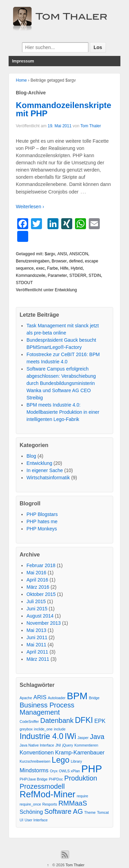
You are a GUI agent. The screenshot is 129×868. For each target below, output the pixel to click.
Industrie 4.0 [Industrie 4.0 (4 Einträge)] (41, 736)
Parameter (57, 275)
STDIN (95, 275)
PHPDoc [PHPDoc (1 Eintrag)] (56, 779)
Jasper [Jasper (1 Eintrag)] (83, 738)
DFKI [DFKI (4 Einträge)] (84, 720)
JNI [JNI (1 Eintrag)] (58, 745)
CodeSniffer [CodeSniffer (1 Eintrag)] (29, 722)
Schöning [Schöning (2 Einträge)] (31, 812)
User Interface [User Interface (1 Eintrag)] (36, 820)
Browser (59, 261)
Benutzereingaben (33, 261)
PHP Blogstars (42, 514)
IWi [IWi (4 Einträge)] (70, 736)
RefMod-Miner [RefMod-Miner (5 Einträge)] (47, 794)
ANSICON (79, 254)
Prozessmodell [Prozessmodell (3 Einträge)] (42, 787)
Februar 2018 (41, 565)
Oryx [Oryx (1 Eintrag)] (54, 771)
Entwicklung (66, 290)
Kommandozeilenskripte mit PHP (63, 109)
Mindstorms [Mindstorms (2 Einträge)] (34, 770)
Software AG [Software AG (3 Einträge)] (64, 812)
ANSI (62, 254)
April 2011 (37, 652)
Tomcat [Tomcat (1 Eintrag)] (103, 812)
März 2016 (38, 587)
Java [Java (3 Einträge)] (97, 737)
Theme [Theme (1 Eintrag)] (90, 812)
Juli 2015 (36, 601)
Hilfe (64, 268)
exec (40, 268)
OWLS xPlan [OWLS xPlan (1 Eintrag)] (69, 771)
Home (21, 80)
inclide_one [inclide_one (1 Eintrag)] (43, 729)
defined (76, 261)
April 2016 (37, 580)
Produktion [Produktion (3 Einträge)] (81, 778)
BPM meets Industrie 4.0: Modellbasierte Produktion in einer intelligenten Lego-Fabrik (63, 412)
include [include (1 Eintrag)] (60, 729)
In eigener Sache (45, 470)
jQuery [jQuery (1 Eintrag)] (68, 745)
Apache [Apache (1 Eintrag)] (26, 698)
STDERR (78, 275)
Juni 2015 (37, 609)
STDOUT (24, 283)
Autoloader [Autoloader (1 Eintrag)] (57, 698)
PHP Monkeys (42, 529)
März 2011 (38, 659)
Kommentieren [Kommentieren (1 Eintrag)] (86, 745)
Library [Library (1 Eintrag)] (77, 761)
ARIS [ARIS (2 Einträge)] (40, 697)
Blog (31, 456)
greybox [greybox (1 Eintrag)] (26, 729)
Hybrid (77, 268)
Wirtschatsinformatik (48, 478)
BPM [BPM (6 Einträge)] (77, 696)
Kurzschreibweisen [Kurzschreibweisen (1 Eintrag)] (35, 761)
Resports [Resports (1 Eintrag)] (50, 804)
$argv (50, 254)
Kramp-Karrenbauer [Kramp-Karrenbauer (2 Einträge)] (80, 752)
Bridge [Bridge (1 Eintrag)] (94, 698)
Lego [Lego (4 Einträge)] (60, 760)
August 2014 (40, 616)
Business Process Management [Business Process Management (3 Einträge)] (47, 709)
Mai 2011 (36, 645)
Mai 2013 (36, 630)
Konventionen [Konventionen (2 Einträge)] (37, 752)
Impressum (23, 61)
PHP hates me (42, 521)
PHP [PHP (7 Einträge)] (92, 769)
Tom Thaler (91, 126)
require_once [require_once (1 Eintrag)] (30, 804)
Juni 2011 (37, 637)
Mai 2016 (36, 573)
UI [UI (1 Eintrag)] (21, 820)
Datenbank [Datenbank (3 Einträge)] (57, 721)
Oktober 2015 (41, 594)
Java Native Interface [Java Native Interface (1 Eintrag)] (37, 745)
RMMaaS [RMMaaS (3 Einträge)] (73, 803)
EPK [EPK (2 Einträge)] (100, 721)
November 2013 (44, 623)
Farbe (52, 268)
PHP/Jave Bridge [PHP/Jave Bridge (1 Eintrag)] (34, 779)
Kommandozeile (31, 275)
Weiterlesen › (30, 207)
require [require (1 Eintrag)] (82, 796)
